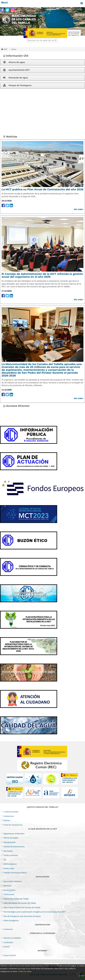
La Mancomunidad (11, 812)
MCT (5, 49)
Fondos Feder (9, 868)
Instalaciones (8, 816)
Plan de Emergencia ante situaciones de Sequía (22, 916)
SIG (5, 860)
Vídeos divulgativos (11, 920)
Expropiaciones (9, 842)
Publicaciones (9, 894)
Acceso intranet (9, 955)
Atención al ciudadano (12, 938)
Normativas (8, 851)
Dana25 (6, 947)
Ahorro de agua (14, 62)
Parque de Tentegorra (17, 85)
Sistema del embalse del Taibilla (16, 899)
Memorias (7, 886)
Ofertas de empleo (11, 838)
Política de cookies (25, 971)
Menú (42, 3)
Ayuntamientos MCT (16, 70)
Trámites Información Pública (15, 873)
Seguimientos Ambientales (14, 834)
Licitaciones (8, 929)
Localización (8, 942)
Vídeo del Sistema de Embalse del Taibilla (19, 903)
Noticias (6, 820)
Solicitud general (10, 864)
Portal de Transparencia (13, 825)
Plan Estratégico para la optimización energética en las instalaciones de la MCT (34, 912)
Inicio (14, 49)
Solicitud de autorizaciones (14, 847)
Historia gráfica (9, 890)
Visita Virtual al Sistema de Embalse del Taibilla (22, 907)
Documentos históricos (12, 881)
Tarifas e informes (10, 855)
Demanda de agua (15, 78)
